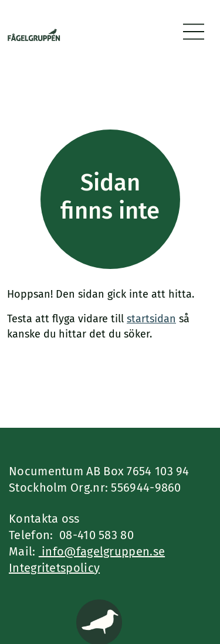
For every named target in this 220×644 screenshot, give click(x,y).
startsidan (151, 319)
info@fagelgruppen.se (102, 551)
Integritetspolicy (54, 568)
